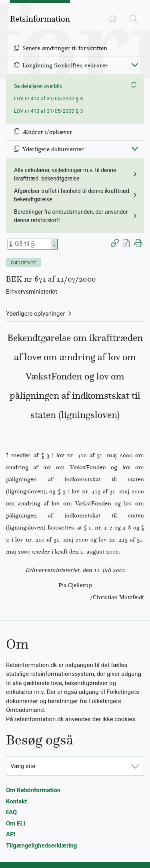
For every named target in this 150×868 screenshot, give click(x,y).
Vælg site (23, 766)
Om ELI (16, 823)
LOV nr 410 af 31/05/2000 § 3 (49, 98)
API (11, 834)
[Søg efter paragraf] (32, 244)
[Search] (54, 244)
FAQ (11, 812)
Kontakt (16, 801)
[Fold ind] (135, 65)
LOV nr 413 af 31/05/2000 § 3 (49, 111)
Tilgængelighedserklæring (41, 846)
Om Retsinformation (33, 790)
